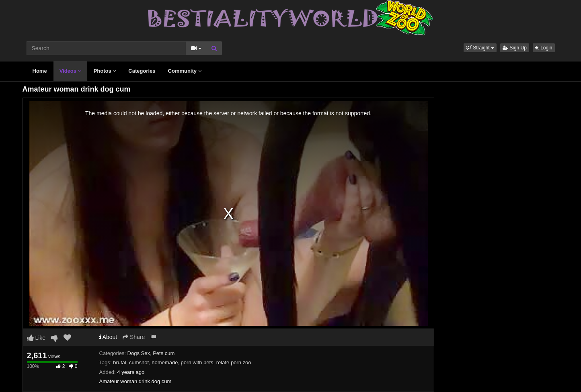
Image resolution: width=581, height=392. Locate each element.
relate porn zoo (234, 362)
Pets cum (164, 353)
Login (544, 48)
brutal (120, 362)
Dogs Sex (139, 353)
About (108, 337)
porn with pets (197, 362)
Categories (142, 71)
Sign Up (515, 48)
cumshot (139, 362)
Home (40, 71)
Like (36, 338)
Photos (105, 71)
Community (185, 71)
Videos (70, 71)
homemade (165, 362)
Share (134, 337)
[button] (480, 48)
